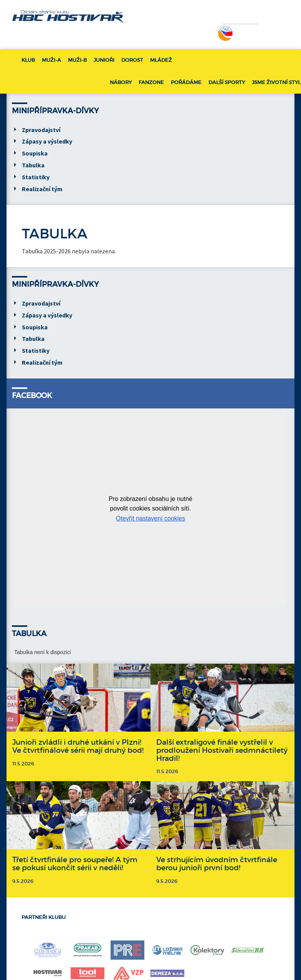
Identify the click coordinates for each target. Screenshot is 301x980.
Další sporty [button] (227, 82)
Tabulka (33, 165)
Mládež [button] (161, 60)
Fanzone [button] (151, 82)
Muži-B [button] (77, 60)
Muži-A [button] (51, 60)
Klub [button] (28, 60)
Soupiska (35, 153)
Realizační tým (42, 189)
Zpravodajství (41, 130)
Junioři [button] (104, 60)
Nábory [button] (121, 82)
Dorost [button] (132, 60)
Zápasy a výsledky (47, 141)
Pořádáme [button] (186, 82)
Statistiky (36, 177)
